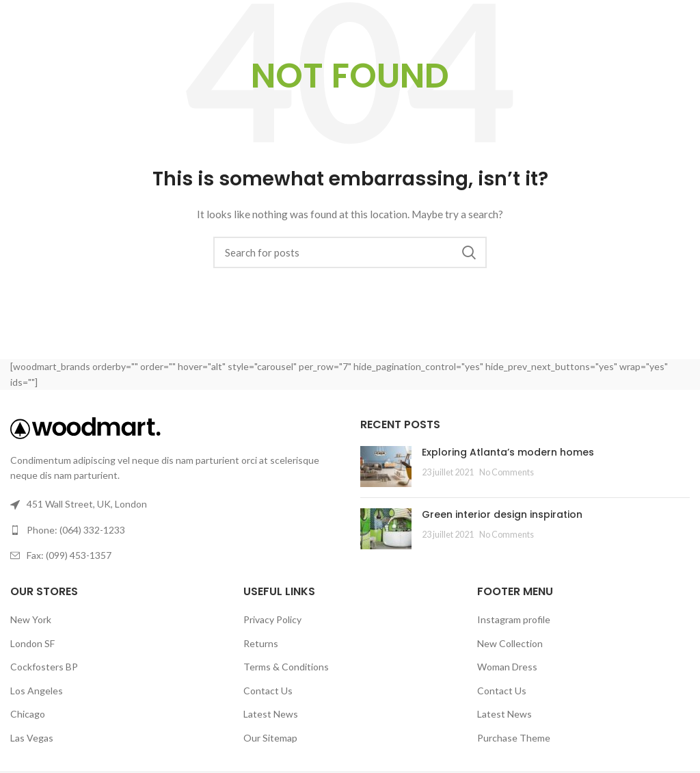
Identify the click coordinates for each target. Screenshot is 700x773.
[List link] (175, 530)
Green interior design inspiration (502, 514)
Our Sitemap (270, 738)
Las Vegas (32, 738)
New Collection (510, 643)
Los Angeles (37, 691)
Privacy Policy (272, 619)
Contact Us (268, 691)
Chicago (28, 714)
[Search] (350, 252)
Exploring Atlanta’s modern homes (508, 452)
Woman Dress (507, 667)
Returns (261, 643)
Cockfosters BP (44, 667)
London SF (32, 643)
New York (31, 619)
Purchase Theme (514, 738)
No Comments (507, 472)
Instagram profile (514, 619)
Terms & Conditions (286, 667)
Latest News (271, 714)
